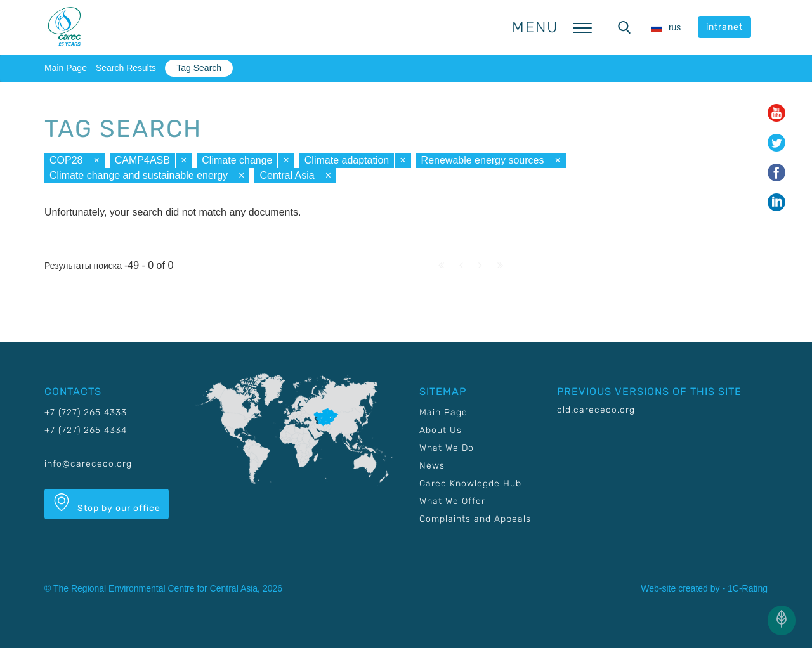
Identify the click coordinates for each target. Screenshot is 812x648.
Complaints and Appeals (475, 519)
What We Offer (452, 501)
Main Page (66, 68)
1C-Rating (748, 588)
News (432, 466)
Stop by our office (107, 503)
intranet (724, 27)
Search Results (126, 68)
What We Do (447, 448)
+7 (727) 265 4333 (86, 412)
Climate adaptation (347, 160)
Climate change (237, 160)
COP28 (66, 160)
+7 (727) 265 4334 (86, 430)
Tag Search (199, 68)
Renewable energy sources (483, 160)
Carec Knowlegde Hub (470, 483)
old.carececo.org (596, 410)
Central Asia (287, 175)
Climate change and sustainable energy (139, 175)
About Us (441, 430)
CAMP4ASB (142, 160)
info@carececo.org (88, 464)
